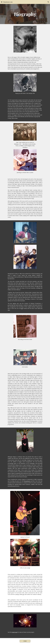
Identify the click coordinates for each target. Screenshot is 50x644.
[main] (25, 14)
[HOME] (25, 641)
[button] (2, 2)
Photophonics (27, 481)
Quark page (15, 632)
